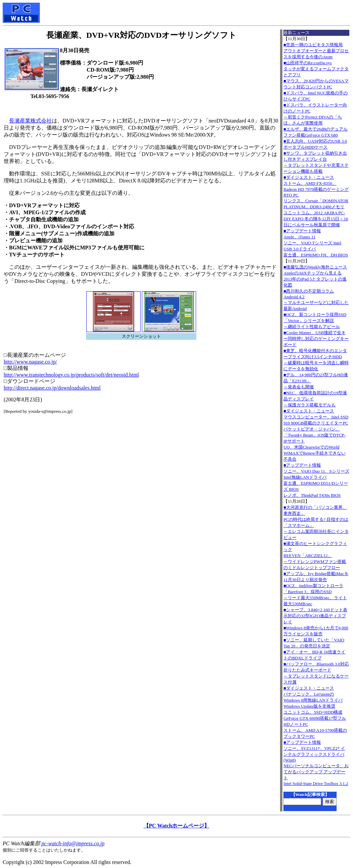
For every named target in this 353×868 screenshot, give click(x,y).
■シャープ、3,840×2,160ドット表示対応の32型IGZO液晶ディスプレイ (315, 616)
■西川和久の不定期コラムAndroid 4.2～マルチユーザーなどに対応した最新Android (316, 300)
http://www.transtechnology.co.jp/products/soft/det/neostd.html (71, 375)
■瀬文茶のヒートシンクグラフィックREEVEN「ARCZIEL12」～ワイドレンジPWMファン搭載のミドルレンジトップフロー (315, 556)
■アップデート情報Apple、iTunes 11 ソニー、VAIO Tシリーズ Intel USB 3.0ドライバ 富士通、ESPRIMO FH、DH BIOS (316, 243)
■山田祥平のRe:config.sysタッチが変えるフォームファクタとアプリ (316, 69)
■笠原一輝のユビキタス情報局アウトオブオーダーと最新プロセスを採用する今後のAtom (316, 51)
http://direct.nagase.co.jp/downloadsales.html (52, 388)
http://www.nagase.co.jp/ (30, 362)
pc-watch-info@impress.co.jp (73, 843)
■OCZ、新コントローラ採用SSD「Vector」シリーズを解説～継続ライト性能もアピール (315, 321)
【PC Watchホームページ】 (176, 826)
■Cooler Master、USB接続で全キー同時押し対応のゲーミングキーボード (316, 339)
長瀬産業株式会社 (30, 121)
